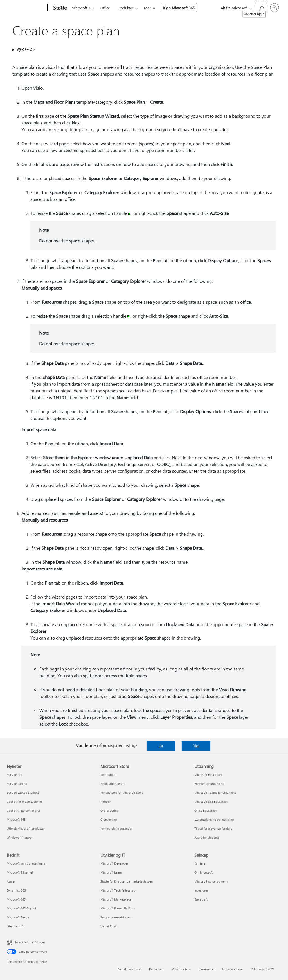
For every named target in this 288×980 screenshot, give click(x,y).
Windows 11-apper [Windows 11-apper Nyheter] (20, 837)
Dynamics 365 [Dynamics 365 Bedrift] (16, 890)
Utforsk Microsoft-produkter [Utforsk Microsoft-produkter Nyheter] (26, 828)
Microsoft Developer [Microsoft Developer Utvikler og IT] (114, 863)
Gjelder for (26, 50)
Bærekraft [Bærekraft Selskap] (201, 899)
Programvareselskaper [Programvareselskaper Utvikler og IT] (116, 917)
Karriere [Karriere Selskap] (200, 863)
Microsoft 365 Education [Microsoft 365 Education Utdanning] (211, 801)
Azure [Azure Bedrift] (11, 881)
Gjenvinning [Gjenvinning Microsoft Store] (109, 819)
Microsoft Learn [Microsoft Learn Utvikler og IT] (111, 872)
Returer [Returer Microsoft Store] (106, 801)
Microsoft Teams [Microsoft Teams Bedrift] (18, 917)
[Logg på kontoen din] (274, 8)
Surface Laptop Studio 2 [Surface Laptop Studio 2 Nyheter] (23, 793)
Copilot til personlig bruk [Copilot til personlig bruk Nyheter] (24, 810)
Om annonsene (232, 969)
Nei (196, 746)
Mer (147, 8)
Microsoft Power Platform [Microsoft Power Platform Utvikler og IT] (118, 908)
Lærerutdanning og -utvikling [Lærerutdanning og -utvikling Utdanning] (214, 819)
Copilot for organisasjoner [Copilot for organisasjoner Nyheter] (24, 801)
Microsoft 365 (83, 8)
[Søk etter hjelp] (261, 7)
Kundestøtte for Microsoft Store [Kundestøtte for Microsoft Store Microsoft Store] (122, 793)
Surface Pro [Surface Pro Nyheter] (14, 775)
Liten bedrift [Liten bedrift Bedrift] (15, 926)
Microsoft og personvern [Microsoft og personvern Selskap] (211, 881)
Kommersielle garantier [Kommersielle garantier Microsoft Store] (116, 828)
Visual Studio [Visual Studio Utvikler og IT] (109, 926)
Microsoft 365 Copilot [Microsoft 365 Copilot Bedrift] (22, 908)
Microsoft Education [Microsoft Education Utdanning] (208, 775)
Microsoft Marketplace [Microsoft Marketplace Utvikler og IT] (116, 899)
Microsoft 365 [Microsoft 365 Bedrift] (16, 899)
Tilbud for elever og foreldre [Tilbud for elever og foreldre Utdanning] (213, 828)
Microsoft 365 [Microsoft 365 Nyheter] (16, 819)
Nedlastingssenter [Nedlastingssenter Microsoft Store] (113, 784)
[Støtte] (59, 8)
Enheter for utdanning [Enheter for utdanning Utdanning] (209, 784)
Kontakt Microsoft (129, 969)
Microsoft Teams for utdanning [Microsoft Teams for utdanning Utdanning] (215, 793)
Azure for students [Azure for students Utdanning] (207, 837)
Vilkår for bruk (181, 969)
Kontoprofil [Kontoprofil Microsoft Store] (108, 775)
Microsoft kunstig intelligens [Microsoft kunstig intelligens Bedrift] (26, 863)
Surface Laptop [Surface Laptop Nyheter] (17, 784)
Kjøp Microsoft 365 (179, 8)
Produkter (125, 8)
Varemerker (207, 969)
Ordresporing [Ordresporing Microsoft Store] (109, 810)
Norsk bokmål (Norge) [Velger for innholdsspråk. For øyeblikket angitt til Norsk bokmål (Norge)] (30, 942)
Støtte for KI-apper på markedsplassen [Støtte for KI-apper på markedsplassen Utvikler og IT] (127, 881)
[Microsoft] (26, 8)
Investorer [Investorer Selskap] (201, 890)
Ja (161, 746)
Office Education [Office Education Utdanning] (205, 810)
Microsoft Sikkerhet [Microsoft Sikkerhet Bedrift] (20, 872)
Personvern (157, 969)
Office (105, 8)
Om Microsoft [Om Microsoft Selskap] (204, 872)
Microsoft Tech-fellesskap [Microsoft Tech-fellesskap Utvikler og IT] (118, 890)
